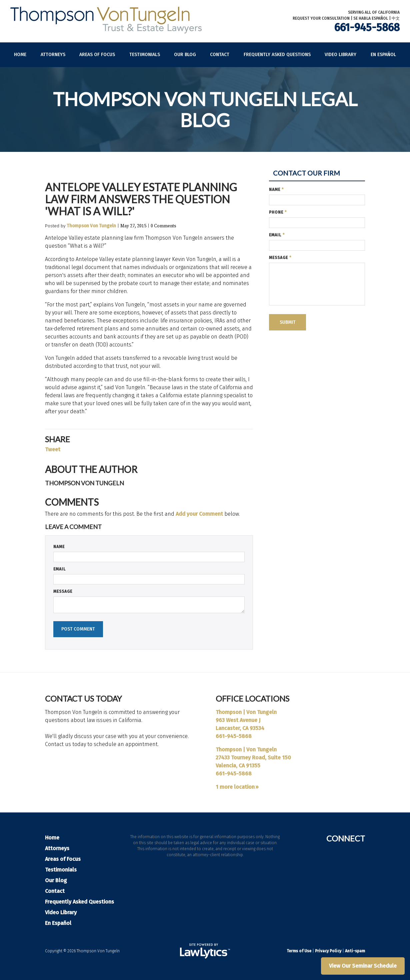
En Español (383, 55)
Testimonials (145, 55)
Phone (278, 212)
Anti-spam (355, 951)
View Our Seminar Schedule (363, 966)
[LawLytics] (205, 951)
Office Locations (252, 698)
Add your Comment (199, 514)
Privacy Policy (328, 951)
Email (59, 569)
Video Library (340, 55)
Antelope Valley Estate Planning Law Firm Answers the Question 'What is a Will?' (141, 199)
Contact (220, 55)
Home (20, 55)
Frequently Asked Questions (277, 55)
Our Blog (185, 55)
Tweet (53, 449)
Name (59, 547)
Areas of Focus (97, 55)
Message (63, 591)
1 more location (235, 787)
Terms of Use (299, 951)
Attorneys (53, 55)
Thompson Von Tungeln (91, 226)
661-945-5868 (367, 27)
